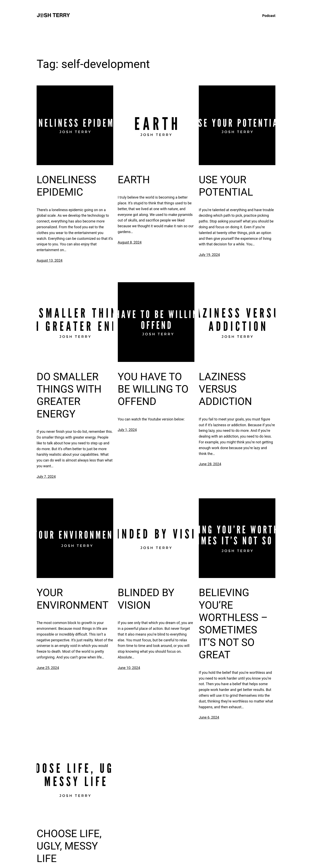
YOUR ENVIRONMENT (73, 599)
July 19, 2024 (209, 255)
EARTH (134, 180)
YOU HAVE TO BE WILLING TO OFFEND (153, 389)
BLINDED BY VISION (146, 599)
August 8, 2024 (130, 242)
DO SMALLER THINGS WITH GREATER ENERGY (69, 395)
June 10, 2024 (129, 668)
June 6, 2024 (209, 717)
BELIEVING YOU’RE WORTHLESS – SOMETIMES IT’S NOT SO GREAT (233, 624)
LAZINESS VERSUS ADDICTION (225, 389)
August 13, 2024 (50, 260)
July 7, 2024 (46, 477)
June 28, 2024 (210, 464)
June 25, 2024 (48, 668)
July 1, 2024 (127, 430)
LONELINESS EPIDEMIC (66, 186)
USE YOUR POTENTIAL (226, 186)
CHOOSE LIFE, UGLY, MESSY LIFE (69, 846)
